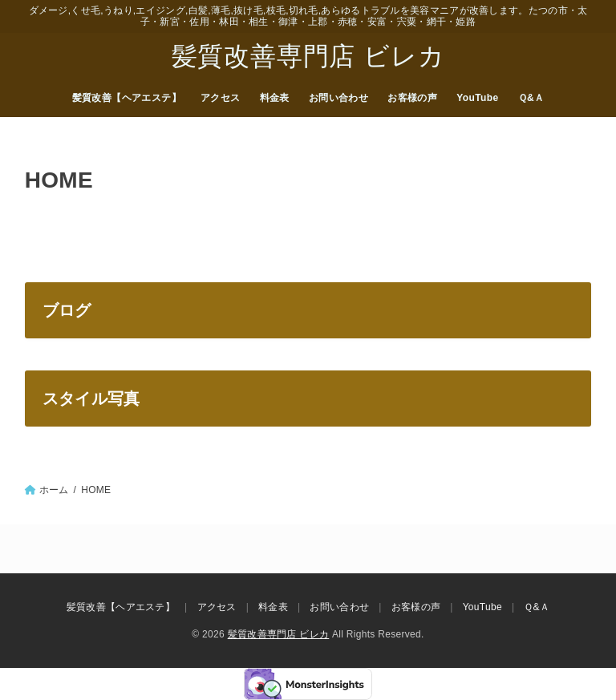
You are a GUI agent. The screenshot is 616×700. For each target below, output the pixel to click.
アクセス (221, 98)
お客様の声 (412, 98)
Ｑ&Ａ (531, 98)
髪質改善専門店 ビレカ (308, 56)
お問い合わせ (338, 98)
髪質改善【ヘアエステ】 (127, 98)
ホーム (54, 490)
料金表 (275, 98)
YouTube (477, 98)
